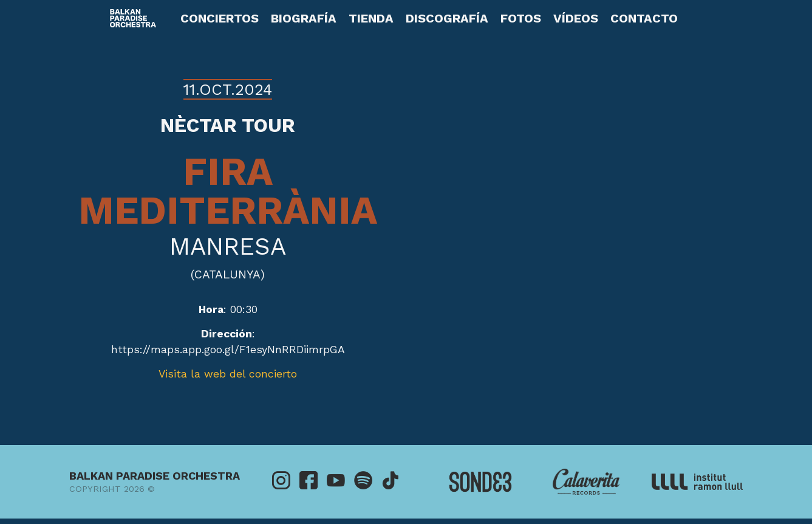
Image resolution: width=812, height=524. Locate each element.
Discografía (447, 18)
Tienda (371, 18)
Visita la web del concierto (228, 374)
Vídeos (576, 18)
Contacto (644, 18)
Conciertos (220, 18)
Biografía (304, 18)
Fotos (521, 18)
